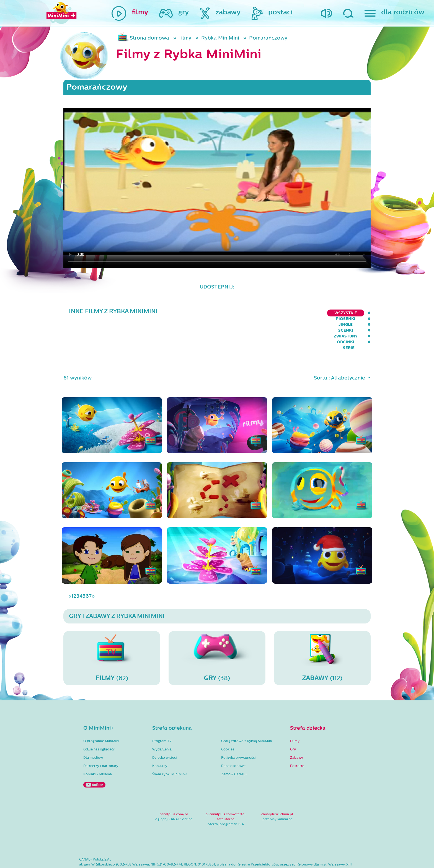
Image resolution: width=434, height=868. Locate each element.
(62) (112, 630)
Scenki (282, 313)
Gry (293, 722)
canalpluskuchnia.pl (277, 786)
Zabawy (297, 730)
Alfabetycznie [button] (349, 350)
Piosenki (232, 313)
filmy (185, 38)
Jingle (258, 313)
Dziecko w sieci (165, 730)
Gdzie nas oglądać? (99, 722)
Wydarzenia (162, 722)
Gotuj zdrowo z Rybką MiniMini (247, 713)
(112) (322, 630)
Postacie (297, 738)
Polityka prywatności (238, 730)
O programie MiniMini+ (102, 713)
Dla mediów (93, 730)
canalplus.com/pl (174, 786)
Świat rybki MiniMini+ (170, 747)
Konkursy (160, 738)
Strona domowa (149, 38)
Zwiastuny (311, 313)
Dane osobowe (233, 738)
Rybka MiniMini (220, 38)
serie (365, 313)
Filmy (295, 713)
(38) (217, 630)
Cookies (228, 722)
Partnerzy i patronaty (101, 738)
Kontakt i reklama (98, 747)
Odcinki (341, 313)
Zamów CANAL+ (234, 747)
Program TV (162, 713)
